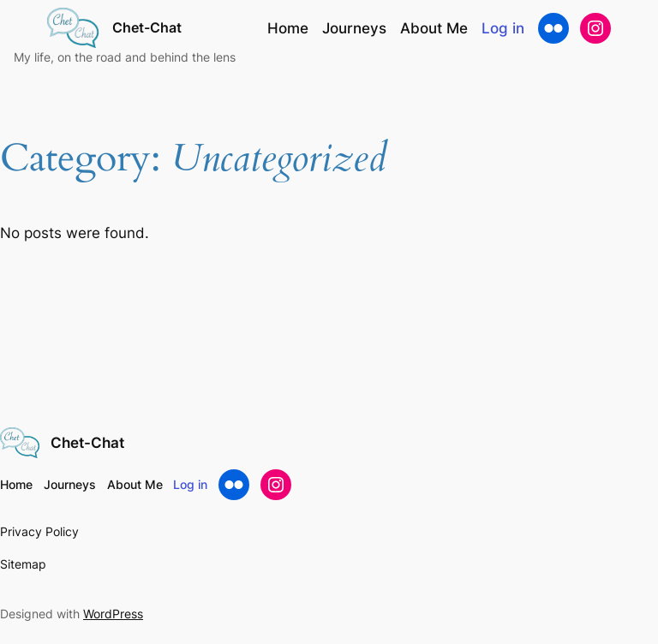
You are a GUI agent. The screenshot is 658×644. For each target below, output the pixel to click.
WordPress (113, 614)
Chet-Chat (147, 27)
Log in (503, 28)
